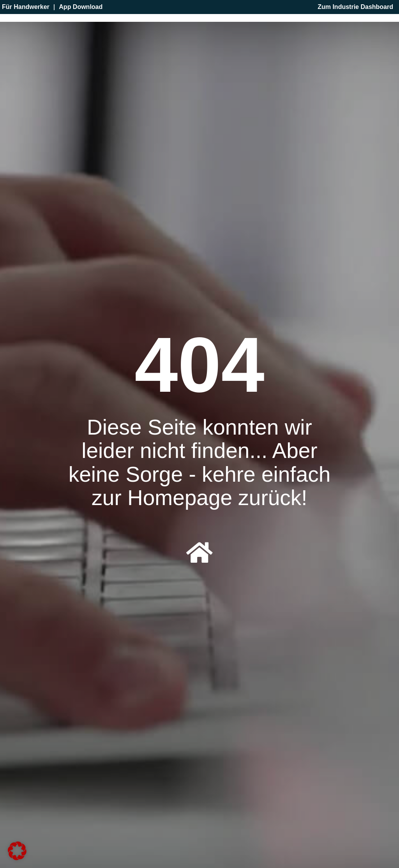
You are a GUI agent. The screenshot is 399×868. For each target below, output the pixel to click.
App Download (81, 7)
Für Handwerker (26, 7)
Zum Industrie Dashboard (355, 7)
